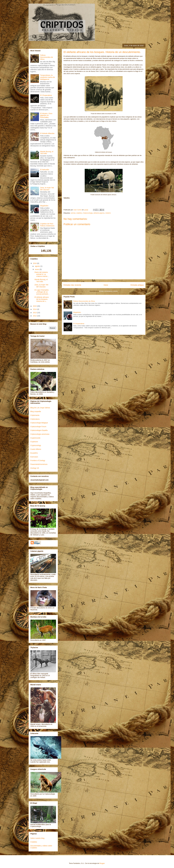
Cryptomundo (35, 438)
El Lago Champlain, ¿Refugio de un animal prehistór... (42, 292)
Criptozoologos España (39, 430)
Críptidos (34, 842)
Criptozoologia (88, 213)
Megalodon (77, 312)
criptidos (79, 213)
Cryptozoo (34, 442)
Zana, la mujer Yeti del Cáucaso (47, 189)
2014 (35, 309)
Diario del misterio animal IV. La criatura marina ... (42, 274)
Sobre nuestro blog (37, 838)
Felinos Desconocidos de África (84, 301)
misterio (108, 213)
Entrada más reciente (72, 285)
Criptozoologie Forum (38, 427)
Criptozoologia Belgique (39, 423)
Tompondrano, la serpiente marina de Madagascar (47, 77)
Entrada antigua (137, 285)
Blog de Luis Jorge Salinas (40, 408)
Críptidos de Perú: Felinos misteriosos (47, 225)
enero (37, 269)
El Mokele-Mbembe (47, 133)
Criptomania (35, 415)
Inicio (106, 285)
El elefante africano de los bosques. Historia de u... (42, 299)
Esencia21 (34, 457)
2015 (35, 306)
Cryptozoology (36, 445)
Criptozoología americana (40, 434)
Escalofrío (34, 453)
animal (73, 213)
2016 (35, 263)
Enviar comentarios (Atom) (108, 291)
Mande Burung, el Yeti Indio (47, 153)
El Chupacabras (79, 324)
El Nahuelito (45, 170)
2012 (35, 316)
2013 (35, 313)
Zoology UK (35, 468)
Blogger (102, 863)
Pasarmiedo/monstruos (39, 464)
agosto (38, 266)
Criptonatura (35, 419)
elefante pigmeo (99, 213)
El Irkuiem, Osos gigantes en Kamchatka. (46, 115)
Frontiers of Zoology (38, 460)
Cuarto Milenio (36, 449)
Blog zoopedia (36, 411)
